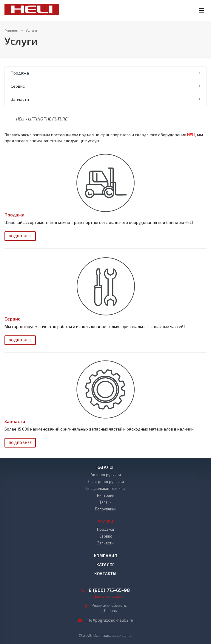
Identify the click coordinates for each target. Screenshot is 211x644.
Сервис (18, 86)
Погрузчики (106, 509)
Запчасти (20, 99)
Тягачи (105, 502)
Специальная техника (105, 488)
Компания (105, 556)
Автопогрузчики (106, 475)
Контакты (105, 574)
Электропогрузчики (105, 482)
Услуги (105, 522)
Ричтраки (106, 495)
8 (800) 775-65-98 (109, 590)
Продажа (20, 73)
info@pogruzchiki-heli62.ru (109, 620)
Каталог (105, 467)
